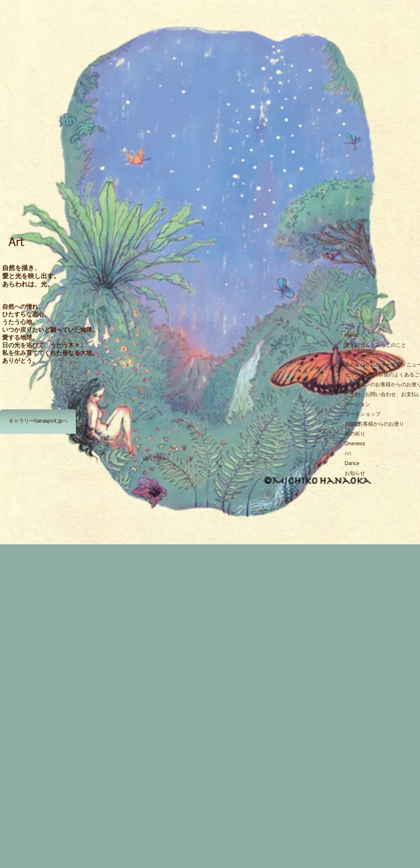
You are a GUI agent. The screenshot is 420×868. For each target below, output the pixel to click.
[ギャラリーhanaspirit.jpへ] (38, 422)
